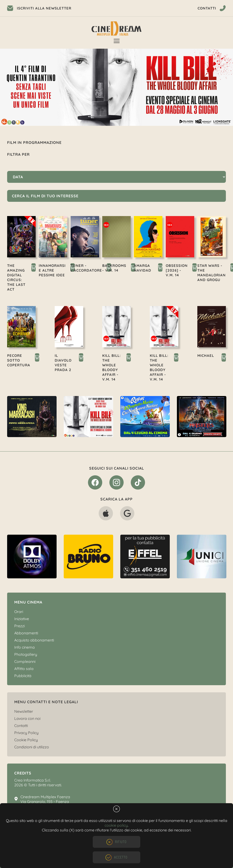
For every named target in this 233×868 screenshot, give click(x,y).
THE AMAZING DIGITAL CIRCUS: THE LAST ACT (16, 277)
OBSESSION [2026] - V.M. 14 (177, 270)
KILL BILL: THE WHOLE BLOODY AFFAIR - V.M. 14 (112, 367)
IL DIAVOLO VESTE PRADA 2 (63, 363)
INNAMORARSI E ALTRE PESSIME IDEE (52, 270)
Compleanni (25, 661)
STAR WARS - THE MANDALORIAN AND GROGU (211, 273)
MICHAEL (206, 356)
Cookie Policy (26, 740)
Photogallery (26, 654)
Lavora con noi (27, 718)
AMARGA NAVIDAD (143, 268)
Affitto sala (24, 669)
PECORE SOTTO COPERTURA (19, 360)
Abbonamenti (26, 633)
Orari (19, 612)
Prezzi (19, 626)
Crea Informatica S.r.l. (33, 780)
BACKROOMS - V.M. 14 (114, 268)
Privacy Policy (26, 733)
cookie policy (116, 825)
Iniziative (22, 619)
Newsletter (24, 711)
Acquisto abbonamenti (34, 640)
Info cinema (24, 647)
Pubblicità (23, 676)
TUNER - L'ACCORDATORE (86, 268)
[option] (116, 87)
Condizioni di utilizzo (32, 747)
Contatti (21, 726)
